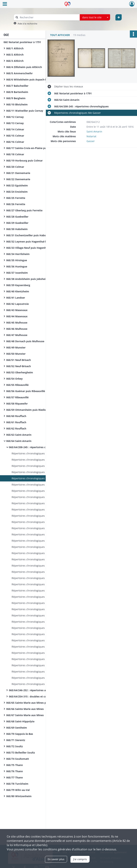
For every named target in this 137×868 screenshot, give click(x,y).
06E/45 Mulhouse (17, 323)
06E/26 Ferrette (16, 204)
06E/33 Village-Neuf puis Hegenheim (28, 248)
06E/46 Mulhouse (17, 329)
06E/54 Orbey (14, 379)
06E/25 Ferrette (16, 198)
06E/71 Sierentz (16, 740)
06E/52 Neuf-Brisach (19, 366)
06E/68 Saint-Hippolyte (20, 721)
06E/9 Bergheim (16, 98)
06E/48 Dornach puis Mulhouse (25, 341)
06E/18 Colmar (15, 154)
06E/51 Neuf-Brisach (19, 360)
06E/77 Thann (15, 777)
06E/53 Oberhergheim (20, 372)
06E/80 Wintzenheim (19, 796)
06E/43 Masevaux (17, 310)
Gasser (91, 141)
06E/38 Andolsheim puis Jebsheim (27, 279)
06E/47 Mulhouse (17, 335)
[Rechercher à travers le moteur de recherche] (49, 17)
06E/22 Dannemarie (18, 179)
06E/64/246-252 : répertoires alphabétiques (35, 690)
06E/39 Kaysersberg (18, 285)
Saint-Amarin (94, 131)
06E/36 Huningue (17, 266)
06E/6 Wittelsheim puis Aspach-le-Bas (29, 79)
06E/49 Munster (16, 347)
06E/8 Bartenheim (17, 92)
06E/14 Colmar (15, 129)
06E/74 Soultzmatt (18, 759)
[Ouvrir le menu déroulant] (5, 4)
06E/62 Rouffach (16, 428)
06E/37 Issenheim (17, 273)
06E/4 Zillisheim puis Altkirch (24, 67)
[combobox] (95, 17)
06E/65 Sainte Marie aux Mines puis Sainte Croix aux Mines (42, 703)
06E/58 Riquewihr (17, 404)
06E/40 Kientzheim (18, 291)
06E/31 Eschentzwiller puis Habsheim (29, 235)
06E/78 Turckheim (17, 784)
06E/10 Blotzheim (17, 104)
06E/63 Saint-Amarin (19, 435)
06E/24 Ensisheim (17, 192)
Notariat (91, 136)
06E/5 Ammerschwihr (19, 73)
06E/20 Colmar (15, 167)
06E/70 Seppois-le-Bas (20, 734)
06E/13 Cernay (15, 123)
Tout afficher (60, 35)
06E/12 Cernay (15, 117)
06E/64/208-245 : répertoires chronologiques (36, 447)
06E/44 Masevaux (17, 316)
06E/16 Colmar (15, 142)
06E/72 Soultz (15, 746)
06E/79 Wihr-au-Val (18, 790)
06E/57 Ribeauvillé (17, 397)
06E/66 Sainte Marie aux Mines (25, 709)
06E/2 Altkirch (15, 55)
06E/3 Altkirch (15, 61)
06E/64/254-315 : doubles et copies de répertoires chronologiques (45, 696)
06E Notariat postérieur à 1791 (22, 42)
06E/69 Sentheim (17, 728)
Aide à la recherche (27, 24)
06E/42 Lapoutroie (17, 304)
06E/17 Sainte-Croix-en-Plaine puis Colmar (32, 148)
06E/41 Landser (16, 298)
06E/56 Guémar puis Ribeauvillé (26, 391)
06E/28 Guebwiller (17, 217)
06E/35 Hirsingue (17, 260)
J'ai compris (80, 859)
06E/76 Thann (15, 771)
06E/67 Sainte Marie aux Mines (25, 715)
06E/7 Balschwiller (17, 86)
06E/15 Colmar (15, 136)
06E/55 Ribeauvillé (17, 385)
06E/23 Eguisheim (17, 185)
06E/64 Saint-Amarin (19, 441)
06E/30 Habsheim (17, 229)
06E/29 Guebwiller (17, 223)
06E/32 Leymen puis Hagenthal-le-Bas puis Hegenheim (40, 242)
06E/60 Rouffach (16, 416)
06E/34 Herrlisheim (18, 254)
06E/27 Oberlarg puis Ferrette (24, 210)
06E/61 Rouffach (16, 422)
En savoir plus (56, 859)
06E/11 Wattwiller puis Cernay (25, 111)
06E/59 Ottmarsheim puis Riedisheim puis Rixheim (37, 410)
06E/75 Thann (15, 765)
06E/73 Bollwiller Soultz (21, 753)
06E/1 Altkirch (15, 48)
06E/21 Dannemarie (18, 173)
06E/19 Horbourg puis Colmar (24, 161)
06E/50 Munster (16, 354)
